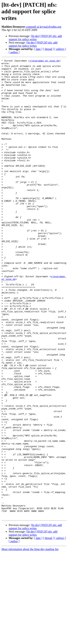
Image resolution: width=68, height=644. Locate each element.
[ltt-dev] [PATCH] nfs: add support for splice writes (35, 38)
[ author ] (14, 52)
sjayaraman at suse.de (44, 61)
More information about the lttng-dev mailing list (30, 641)
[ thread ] (48, 49)
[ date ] (38, 49)
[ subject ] (60, 49)
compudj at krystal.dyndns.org (44, 27)
